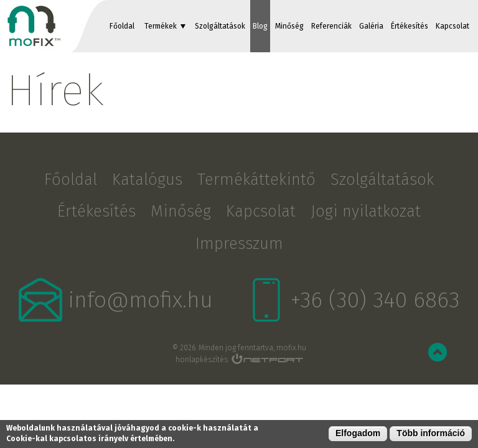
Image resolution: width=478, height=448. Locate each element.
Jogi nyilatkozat (366, 211)
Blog (260, 26)
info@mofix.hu (141, 300)
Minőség (289, 26)
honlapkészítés (202, 360)
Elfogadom (358, 434)
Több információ (431, 434)
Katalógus (147, 180)
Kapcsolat (452, 26)
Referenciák (331, 26)
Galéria (371, 26)
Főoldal (122, 26)
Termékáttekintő (256, 180)
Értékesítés (410, 26)
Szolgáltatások (220, 26)
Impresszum (239, 244)
